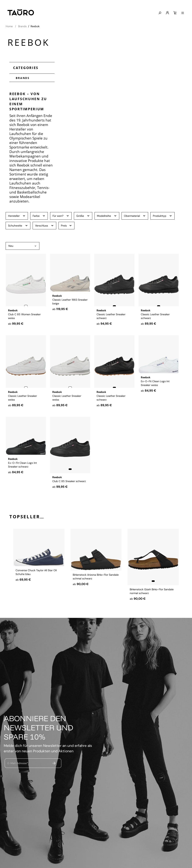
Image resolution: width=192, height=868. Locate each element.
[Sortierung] (22, 246)
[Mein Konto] (169, 13)
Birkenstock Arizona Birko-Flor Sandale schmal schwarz (96, 591)
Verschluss (44, 225)
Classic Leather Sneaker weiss (22, 401)
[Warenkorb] (177, 13)
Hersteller (17, 216)
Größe (83, 216)
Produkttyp (162, 216)
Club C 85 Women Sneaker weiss (24, 320)
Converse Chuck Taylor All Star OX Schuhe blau (36, 591)
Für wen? (61, 216)
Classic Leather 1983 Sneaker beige (70, 320)
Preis (66, 225)
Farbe (39, 216)
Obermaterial (135, 216)
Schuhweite (18, 225)
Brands (21, 78)
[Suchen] (161, 13)
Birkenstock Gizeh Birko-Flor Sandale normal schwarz (152, 591)
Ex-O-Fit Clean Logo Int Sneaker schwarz (22, 483)
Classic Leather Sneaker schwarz (111, 320)
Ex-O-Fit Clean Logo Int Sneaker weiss (155, 401)
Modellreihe (107, 216)
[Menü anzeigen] (184, 13)
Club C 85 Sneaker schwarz (69, 481)
